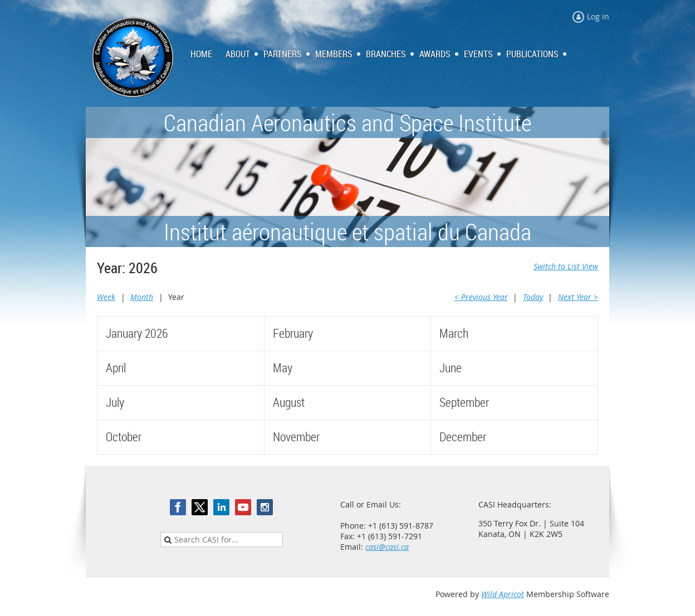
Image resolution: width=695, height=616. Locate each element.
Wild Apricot (503, 594)
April (116, 368)
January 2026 (137, 333)
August (289, 402)
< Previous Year (481, 297)
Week (106, 297)
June (451, 368)
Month (142, 297)
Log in (598, 16)
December (463, 437)
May (283, 368)
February (293, 333)
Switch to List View (566, 266)
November (296, 437)
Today (533, 297)
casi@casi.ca (387, 547)
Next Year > (578, 297)
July (115, 402)
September (464, 402)
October (124, 437)
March (454, 333)
